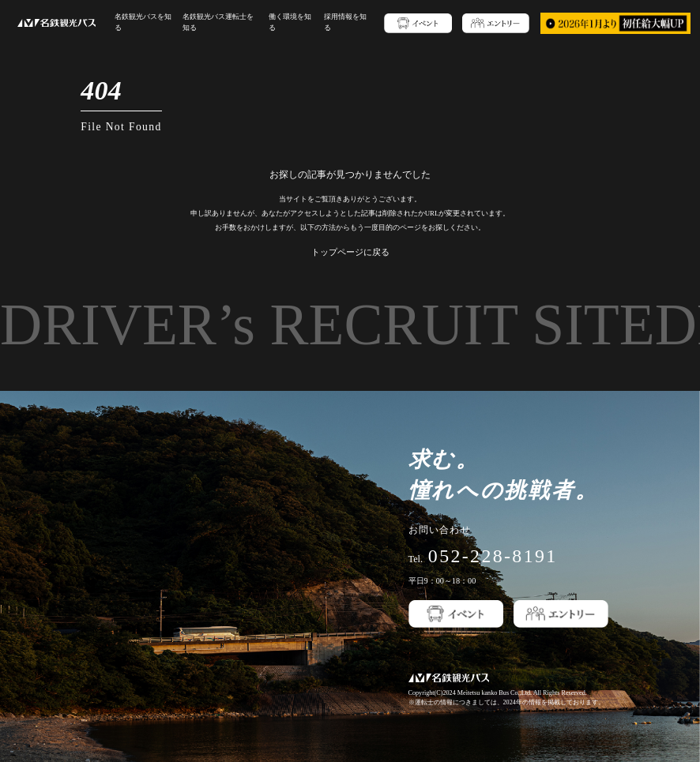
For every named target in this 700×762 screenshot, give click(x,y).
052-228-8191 (493, 556)
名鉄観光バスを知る (146, 23)
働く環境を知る (283, 23)
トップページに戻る (350, 252)
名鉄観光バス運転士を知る (218, 23)
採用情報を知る (334, 23)
